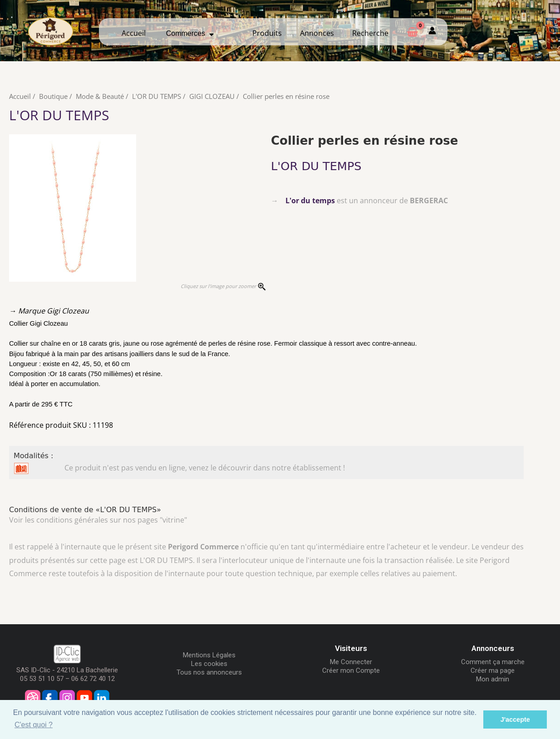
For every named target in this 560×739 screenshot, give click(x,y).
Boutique (53, 96)
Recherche (370, 33)
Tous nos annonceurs (209, 672)
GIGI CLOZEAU (212, 96)
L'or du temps (310, 200)
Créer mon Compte (351, 670)
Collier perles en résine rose (286, 96)
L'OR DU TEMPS (157, 96)
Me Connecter (351, 661)
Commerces (190, 33)
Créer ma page (493, 670)
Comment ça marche (493, 661)
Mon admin (493, 679)
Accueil (134, 33)
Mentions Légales (209, 655)
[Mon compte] (432, 32)
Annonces (317, 33)
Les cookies (209, 664)
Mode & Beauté (100, 96)
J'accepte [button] (515, 719)
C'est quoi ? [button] (34, 725)
